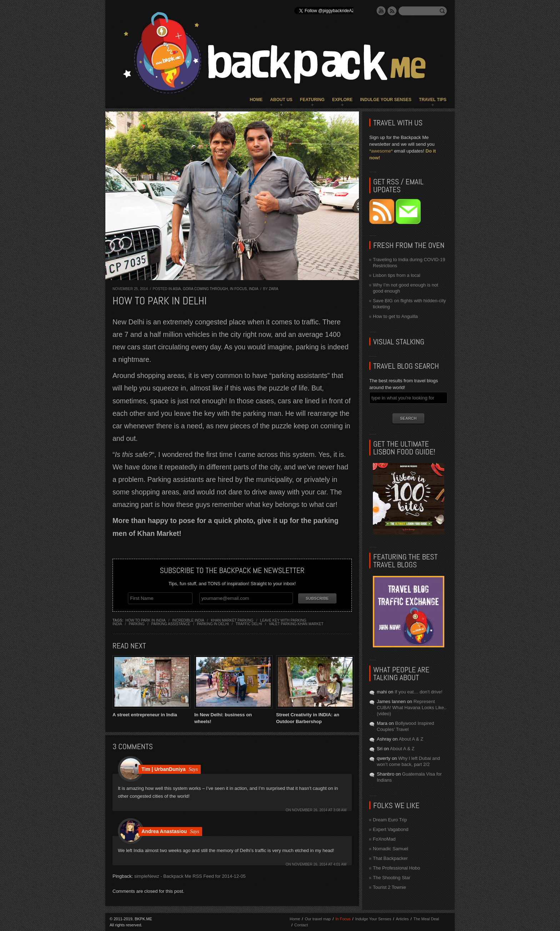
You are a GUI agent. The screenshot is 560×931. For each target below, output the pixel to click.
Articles (402, 919)
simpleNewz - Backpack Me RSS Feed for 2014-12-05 (190, 876)
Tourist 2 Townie (389, 887)
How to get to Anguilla (395, 316)
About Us (281, 100)
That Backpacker (390, 858)
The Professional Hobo (396, 868)
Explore (342, 100)
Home (256, 100)
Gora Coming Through (205, 289)
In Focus (238, 289)
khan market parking (232, 620)
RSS (392, 11)
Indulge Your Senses (386, 100)
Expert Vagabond (391, 829)
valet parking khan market (296, 624)
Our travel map (318, 919)
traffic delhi (249, 624)
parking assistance (171, 624)
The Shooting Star (392, 878)
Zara (273, 289)
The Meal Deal (426, 919)
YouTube (381, 11)
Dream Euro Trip (390, 820)
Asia (177, 289)
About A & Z (411, 739)
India (254, 289)
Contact (301, 925)
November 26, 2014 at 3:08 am (319, 810)
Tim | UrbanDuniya (163, 769)
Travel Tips (433, 100)
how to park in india (145, 620)
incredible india (188, 620)
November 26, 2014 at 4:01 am (319, 864)
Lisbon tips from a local (397, 275)
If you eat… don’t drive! (419, 692)
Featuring (312, 100)
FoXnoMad (384, 839)
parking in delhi (213, 624)
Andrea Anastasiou (164, 831)
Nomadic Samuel (391, 849)
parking (136, 624)
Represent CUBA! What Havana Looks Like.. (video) (412, 708)
